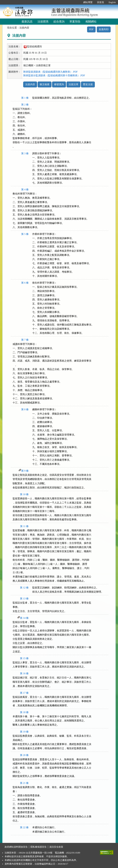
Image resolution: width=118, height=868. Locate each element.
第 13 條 (24, 599)
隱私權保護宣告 (38, 847)
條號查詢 (59, 84)
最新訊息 (27, 22)
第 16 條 (24, 673)
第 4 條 (25, 189)
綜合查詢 (59, 22)
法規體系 (43, 22)
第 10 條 (24, 494)
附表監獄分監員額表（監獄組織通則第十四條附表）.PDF (54, 75)
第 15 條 (24, 658)
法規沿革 (73, 84)
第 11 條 (24, 526)
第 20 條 (24, 755)
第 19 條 (24, 732)
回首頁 (101, 2)
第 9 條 (25, 471)
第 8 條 (25, 409)
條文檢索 (45, 84)
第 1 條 (25, 98)
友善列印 (104, 29)
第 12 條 (24, 588)
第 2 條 (25, 105)
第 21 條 (24, 783)
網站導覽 (88, 2)
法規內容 (30, 84)
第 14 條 (24, 618)
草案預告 (75, 22)
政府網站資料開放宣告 (16, 847)
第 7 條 (25, 340)
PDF (91, 29)
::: (78, 2)
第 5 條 (25, 234)
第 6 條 (25, 283)
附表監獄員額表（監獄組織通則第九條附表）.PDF (50, 72)
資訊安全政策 (56, 847)
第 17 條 (24, 693)
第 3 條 (25, 153)
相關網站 (91, 22)
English (112, 2)
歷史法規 (88, 84)
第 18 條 (24, 712)
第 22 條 (24, 827)
